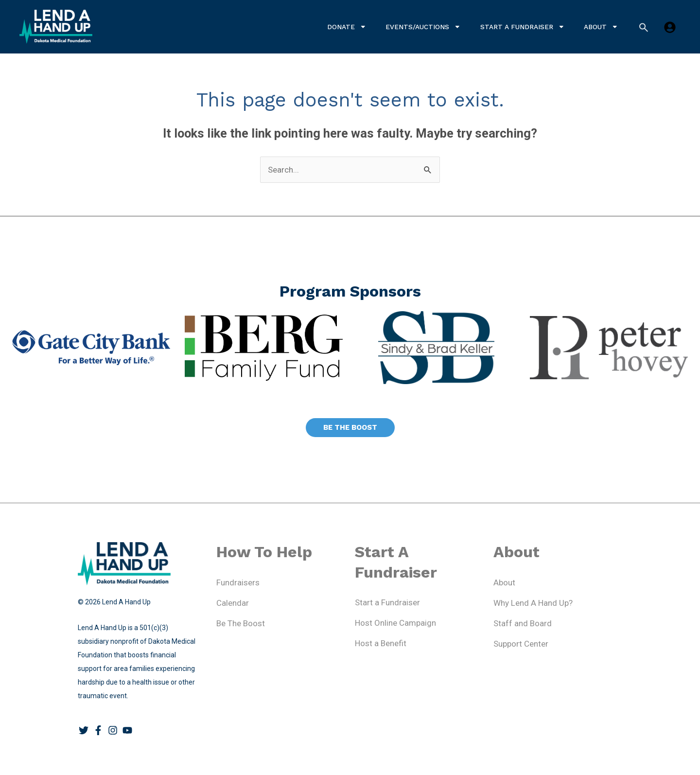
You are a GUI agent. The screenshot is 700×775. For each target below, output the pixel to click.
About (601, 27)
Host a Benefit (381, 643)
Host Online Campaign (395, 623)
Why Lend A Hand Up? (533, 603)
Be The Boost (241, 623)
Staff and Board (523, 623)
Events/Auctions (423, 27)
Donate (347, 27)
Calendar (233, 603)
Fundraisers (238, 582)
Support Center (521, 644)
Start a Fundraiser (523, 27)
